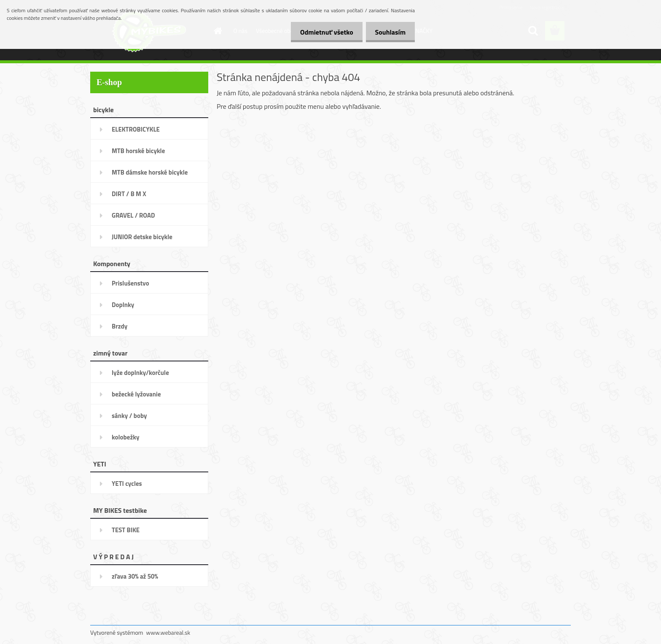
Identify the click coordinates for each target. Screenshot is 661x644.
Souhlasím (389, 32)
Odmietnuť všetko (323, 32)
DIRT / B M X (129, 194)
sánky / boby (129, 416)
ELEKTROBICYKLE (136, 129)
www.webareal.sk (168, 632)
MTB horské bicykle (138, 151)
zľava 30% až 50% (135, 576)
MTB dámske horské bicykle (150, 172)
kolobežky (125, 437)
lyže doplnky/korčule (140, 373)
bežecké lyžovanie (136, 394)
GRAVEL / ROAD (133, 215)
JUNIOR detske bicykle (142, 237)
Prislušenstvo (130, 283)
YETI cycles (127, 484)
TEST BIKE (126, 530)
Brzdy (120, 326)
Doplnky (123, 305)
